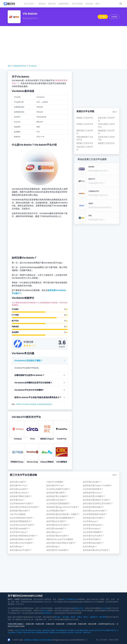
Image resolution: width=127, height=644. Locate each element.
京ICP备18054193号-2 (78, 640)
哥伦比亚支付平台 (20, 66)
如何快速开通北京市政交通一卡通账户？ (63, 514)
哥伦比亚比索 (41, 404)
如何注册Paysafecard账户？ (95, 511)
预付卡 (86, 617)
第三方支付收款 (102, 640)
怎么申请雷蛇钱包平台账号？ (95, 514)
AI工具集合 (38, 630)
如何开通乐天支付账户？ (57, 500)
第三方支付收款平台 (70, 599)
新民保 (64, 633)
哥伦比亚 (33, 404)
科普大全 (114, 630)
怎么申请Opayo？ (91, 521)
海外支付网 (92, 624)
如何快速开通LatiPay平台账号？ (96, 550)
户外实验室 (70, 630)
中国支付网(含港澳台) (16, 624)
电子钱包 (66, 617)
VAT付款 (104, 608)
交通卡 (79, 617)
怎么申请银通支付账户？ (57, 511)
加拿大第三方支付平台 (106, 119)
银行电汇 (58, 617)
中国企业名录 (27, 633)
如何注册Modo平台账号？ (21, 550)
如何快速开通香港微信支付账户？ (24, 536)
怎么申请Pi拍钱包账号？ (93, 489)
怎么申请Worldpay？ (92, 528)
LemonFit (58, 633)
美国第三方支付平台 (85, 118)
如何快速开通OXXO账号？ (94, 518)
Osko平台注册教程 (18, 514)
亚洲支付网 (30, 624)
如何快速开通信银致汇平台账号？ (97, 500)
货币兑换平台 (47, 613)
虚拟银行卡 (94, 617)
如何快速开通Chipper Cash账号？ (98, 485)
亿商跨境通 (46, 630)
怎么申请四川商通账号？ (93, 532)
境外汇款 (45, 611)
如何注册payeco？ (55, 532)
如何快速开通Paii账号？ (56, 493)
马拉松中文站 (93, 630)
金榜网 (13, 633)
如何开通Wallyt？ (17, 500)
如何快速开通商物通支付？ (21, 521)
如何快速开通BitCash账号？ (22, 539)
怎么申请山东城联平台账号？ (58, 489)
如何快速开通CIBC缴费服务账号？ (61, 518)
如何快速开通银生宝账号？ (21, 496)
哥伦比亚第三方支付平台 (106, 125)
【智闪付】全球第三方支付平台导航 (37, 640)
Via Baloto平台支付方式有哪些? (29, 390)
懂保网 (52, 633)
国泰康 (39, 633)
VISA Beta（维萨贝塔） (75, 633)
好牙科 (100, 630)
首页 (9, 66)
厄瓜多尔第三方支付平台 (106, 138)
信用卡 (73, 617)
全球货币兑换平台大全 (106, 624)
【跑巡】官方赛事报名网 (58, 630)
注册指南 (114, 17)
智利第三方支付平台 (85, 143)
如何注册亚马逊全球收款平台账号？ (61, 543)
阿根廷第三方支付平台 (106, 132)
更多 (115, 112)
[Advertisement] (63, 45)
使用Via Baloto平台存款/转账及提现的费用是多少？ (38, 397)
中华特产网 (24, 630)
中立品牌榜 (107, 630)
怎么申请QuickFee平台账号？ (22, 525)
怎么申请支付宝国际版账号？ (58, 503)
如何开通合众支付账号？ (57, 521)
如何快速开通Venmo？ (93, 493)
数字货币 (103, 617)
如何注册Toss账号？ (18, 482)
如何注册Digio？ (17, 546)
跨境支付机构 (114, 640)
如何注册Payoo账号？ (19, 489)
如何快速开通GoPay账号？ (58, 536)
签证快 (86, 630)
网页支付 (49, 404)
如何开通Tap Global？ (19, 493)
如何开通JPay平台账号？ (94, 536)
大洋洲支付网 (71, 624)
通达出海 (31, 630)
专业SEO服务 (79, 630)
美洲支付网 (60, 624)
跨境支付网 (82, 624)
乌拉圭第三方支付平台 (85, 148)
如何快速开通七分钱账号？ (58, 496)
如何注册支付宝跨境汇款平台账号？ (98, 503)
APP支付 (19, 404)
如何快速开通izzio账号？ (20, 511)
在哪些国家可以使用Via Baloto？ (29, 375)
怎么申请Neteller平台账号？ (22, 503)
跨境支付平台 (79, 608)
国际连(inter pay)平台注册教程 (60, 539)
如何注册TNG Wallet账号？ (58, 550)
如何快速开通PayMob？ (93, 525)
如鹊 (43, 633)
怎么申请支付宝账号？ (92, 539)
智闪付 (17, 630)
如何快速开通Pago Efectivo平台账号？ (63, 507)
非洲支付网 (50, 624)
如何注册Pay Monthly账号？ (22, 543)
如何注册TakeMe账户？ (20, 528)
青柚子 (47, 633)
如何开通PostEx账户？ (92, 482)
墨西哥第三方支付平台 (85, 132)
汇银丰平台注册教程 (55, 482)
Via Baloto (33, 66)
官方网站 (103, 17)
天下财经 (19, 633)
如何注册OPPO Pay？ (19, 485)
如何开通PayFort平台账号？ (58, 525)
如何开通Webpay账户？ (93, 543)
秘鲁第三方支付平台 (106, 143)
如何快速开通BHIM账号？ (94, 507)
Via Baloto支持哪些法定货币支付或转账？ (33, 383)
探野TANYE (87, 633)
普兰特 (34, 633)
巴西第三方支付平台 (85, 124)
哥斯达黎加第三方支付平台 (85, 138)
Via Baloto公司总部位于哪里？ (28, 361)
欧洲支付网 (40, 624)
